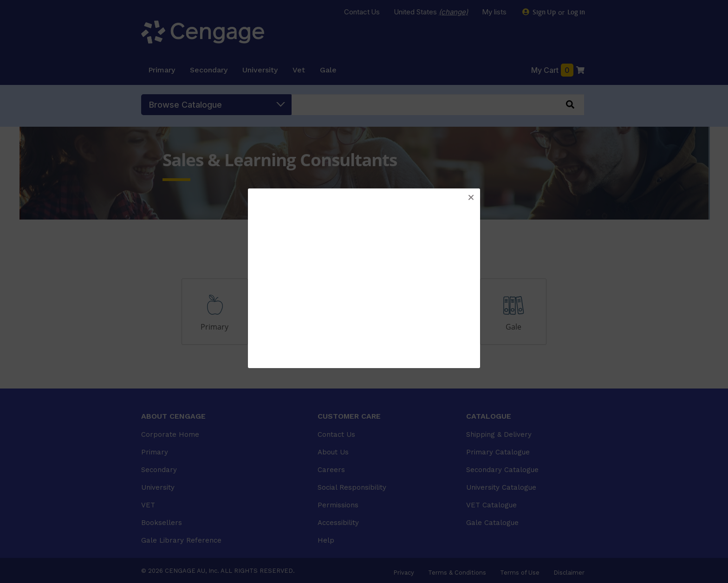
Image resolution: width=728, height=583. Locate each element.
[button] (471, 198)
